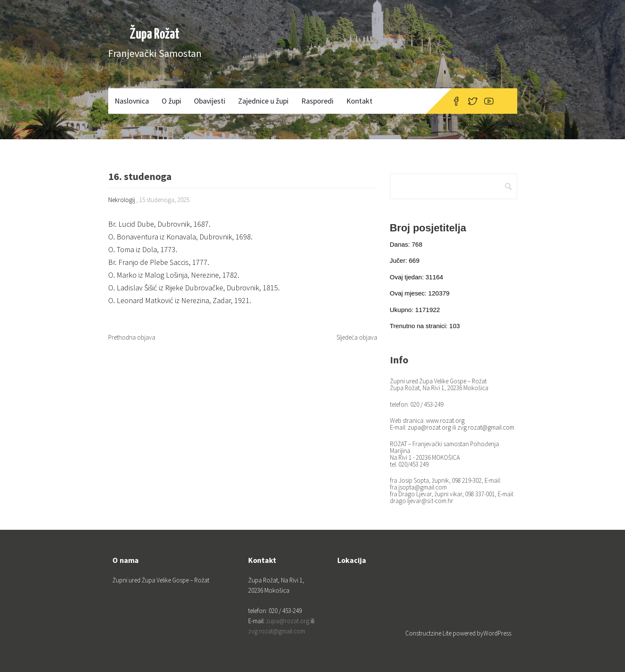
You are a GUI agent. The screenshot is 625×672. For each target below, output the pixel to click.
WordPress (497, 633)
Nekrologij (122, 200)
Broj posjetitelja (428, 228)
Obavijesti (210, 101)
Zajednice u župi (263, 101)
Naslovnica (132, 101)
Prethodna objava (132, 337)
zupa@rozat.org (429, 427)
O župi (171, 101)
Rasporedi (317, 101)
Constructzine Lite (429, 633)
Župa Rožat (155, 35)
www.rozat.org (445, 420)
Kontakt (359, 101)
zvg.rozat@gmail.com (486, 427)
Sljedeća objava (357, 337)
